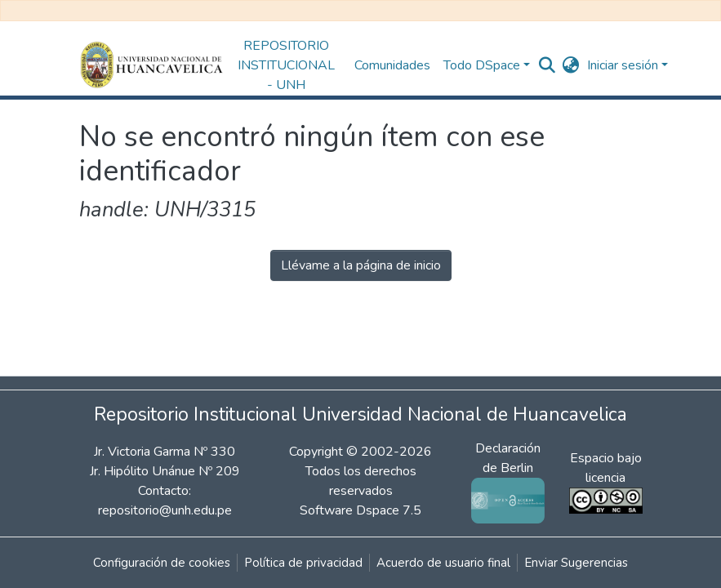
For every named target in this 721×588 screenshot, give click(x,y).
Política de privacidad (303, 563)
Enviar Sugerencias (576, 563)
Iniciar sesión (623, 65)
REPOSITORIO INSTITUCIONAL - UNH (286, 65)
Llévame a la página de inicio (361, 265)
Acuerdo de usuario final (443, 563)
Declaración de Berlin (508, 474)
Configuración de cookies (162, 563)
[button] (570, 65)
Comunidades (392, 65)
